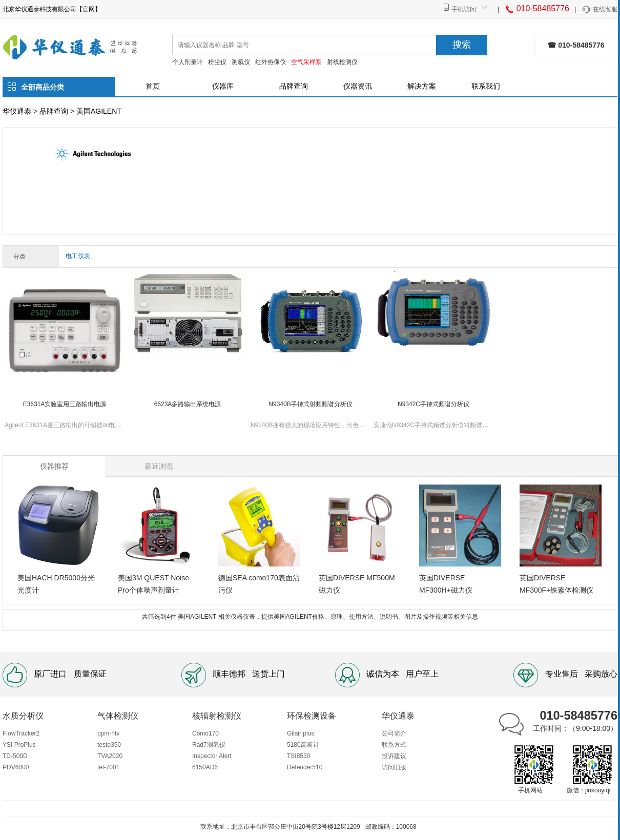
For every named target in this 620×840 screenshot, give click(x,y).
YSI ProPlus (19, 745)
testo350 (109, 745)
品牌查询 (294, 86)
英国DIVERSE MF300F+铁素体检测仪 (556, 584)
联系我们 (486, 86)
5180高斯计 (303, 745)
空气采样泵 (306, 62)
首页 (153, 86)
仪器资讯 (358, 86)
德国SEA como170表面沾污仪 (259, 584)
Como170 (205, 733)
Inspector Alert (212, 756)
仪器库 (223, 86)
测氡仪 (241, 62)
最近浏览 (159, 466)
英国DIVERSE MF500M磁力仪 (357, 584)
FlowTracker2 (21, 733)
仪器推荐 (54, 466)
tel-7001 (108, 767)
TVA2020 (110, 756)
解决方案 (422, 86)
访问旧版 (394, 767)
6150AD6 (205, 767)
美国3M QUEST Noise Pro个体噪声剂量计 (153, 584)
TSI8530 (298, 756)
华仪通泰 (17, 111)
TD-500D (15, 756)
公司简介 (394, 733)
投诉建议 (394, 756)
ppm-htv (108, 733)
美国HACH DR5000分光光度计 (56, 584)
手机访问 (464, 9)
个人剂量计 (188, 62)
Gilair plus (301, 733)
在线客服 (599, 10)
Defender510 (305, 767)
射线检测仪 (342, 62)
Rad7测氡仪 (209, 745)
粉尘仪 (217, 62)
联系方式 (394, 745)
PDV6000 (16, 767)
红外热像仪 (271, 62)
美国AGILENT (99, 111)
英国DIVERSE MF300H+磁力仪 (446, 584)
